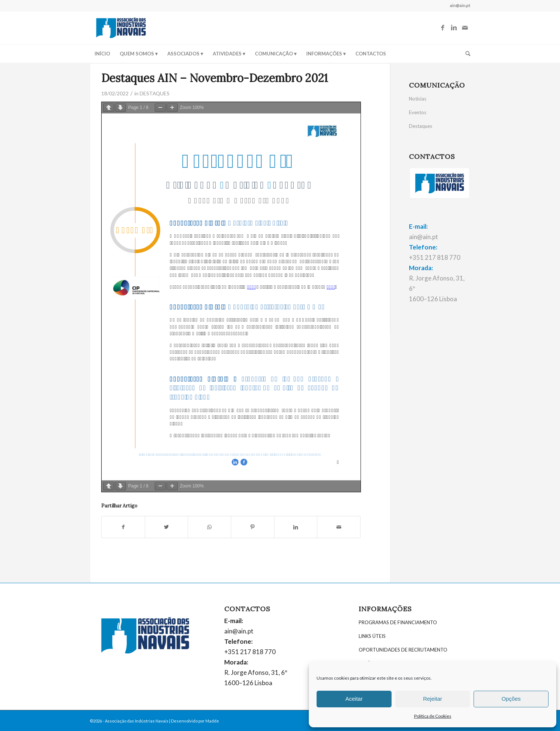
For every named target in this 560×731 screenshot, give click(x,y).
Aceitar (354, 699)
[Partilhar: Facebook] (123, 527)
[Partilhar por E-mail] (339, 527)
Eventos (418, 112)
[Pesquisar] (465, 54)
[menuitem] (102, 54)
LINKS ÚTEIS (372, 636)
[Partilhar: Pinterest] (253, 527)
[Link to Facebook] (443, 28)
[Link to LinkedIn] (454, 28)
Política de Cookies (433, 716)
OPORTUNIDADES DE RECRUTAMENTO (403, 650)
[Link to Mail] (465, 28)
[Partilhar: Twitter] (167, 527)
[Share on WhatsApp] (209, 527)
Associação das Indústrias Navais (137, 721)
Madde (212, 721)
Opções (511, 699)
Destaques (421, 126)
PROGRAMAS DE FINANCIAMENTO (398, 622)
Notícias (418, 99)
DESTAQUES (155, 93)
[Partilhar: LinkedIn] (296, 527)
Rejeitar (433, 699)
